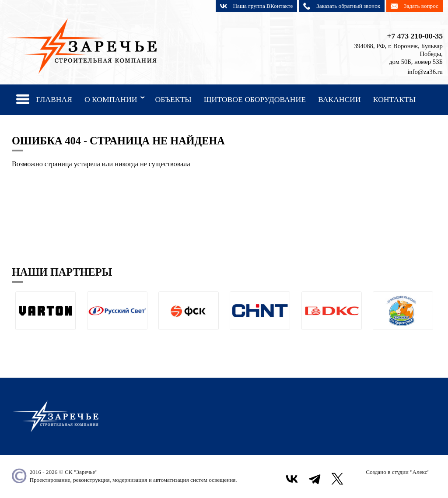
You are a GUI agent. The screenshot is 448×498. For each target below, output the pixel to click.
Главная (54, 99)
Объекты (173, 99)
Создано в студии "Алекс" (398, 472)
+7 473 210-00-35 (415, 36)
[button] (19, 337)
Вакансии (339, 99)
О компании (116, 99)
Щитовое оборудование (255, 99)
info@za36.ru (425, 72)
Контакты (394, 99)
